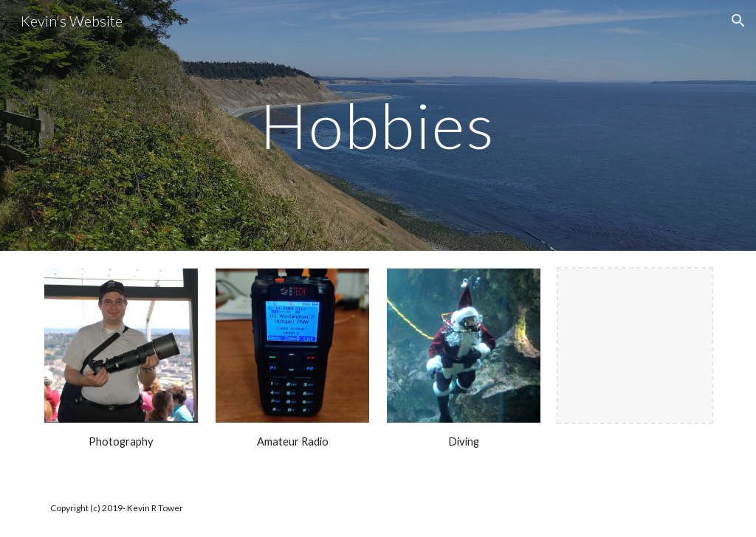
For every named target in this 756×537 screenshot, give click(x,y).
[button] (738, 21)
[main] (378, 125)
